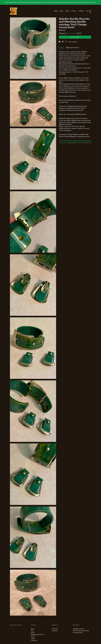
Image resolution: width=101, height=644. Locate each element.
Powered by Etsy (78, 633)
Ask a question (73, 42)
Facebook (55, 629)
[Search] (90, 13)
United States (72, 33)
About (67, 11)
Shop (56, 11)
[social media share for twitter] (63, 42)
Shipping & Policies (72, 48)
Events (74, 11)
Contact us (34, 640)
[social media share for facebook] (60, 42)
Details (62, 48)
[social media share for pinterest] (66, 42)
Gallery (81, 11)
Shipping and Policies (37, 635)
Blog (62, 11)
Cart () (88, 11)
